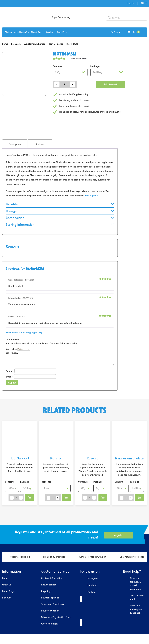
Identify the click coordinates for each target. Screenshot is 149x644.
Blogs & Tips (36, 32)
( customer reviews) (76, 59)
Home (5, 578)
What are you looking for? (16, 32)
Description (15, 144)
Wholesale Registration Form (56, 617)
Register (119, 535)
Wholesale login (49, 624)
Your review (13, 353)
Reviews (40, 144)
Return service (49, 585)
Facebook (89, 585)
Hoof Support (91, 195)
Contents (58, 66)
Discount (7, 598)
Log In (131, 3)
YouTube (88, 592)
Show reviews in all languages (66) (24, 332)
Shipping (46, 591)
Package (95, 66)
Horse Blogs (8, 591)
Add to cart (111, 84)
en (142, 3)
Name (10, 371)
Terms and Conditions (53, 604)
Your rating (12, 349)
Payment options (50, 598)
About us (7, 585)
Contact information (52, 578)
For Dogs (114, 32)
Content (119, 482)
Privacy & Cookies (50, 611)
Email (9, 377)
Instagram (89, 578)
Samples (49, 32)
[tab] (15, 144)
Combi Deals (62, 32)
